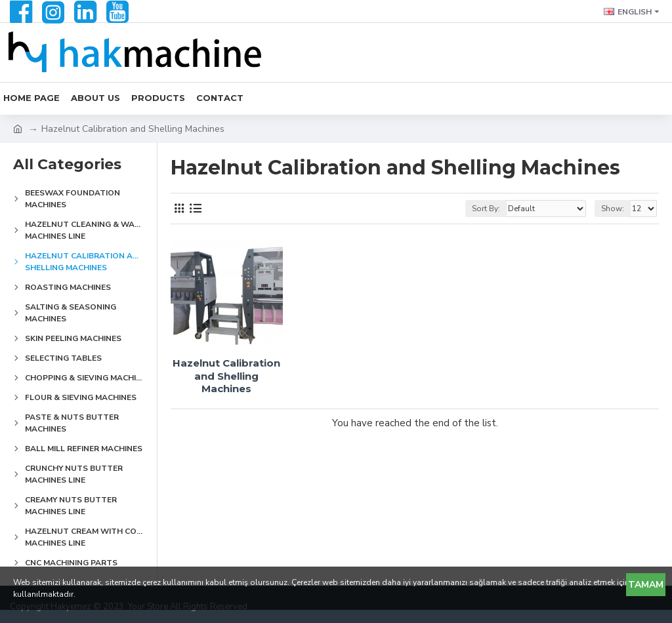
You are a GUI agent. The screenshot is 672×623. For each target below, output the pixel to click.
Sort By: (486, 209)
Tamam (646, 585)
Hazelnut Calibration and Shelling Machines (226, 376)
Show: (613, 209)
